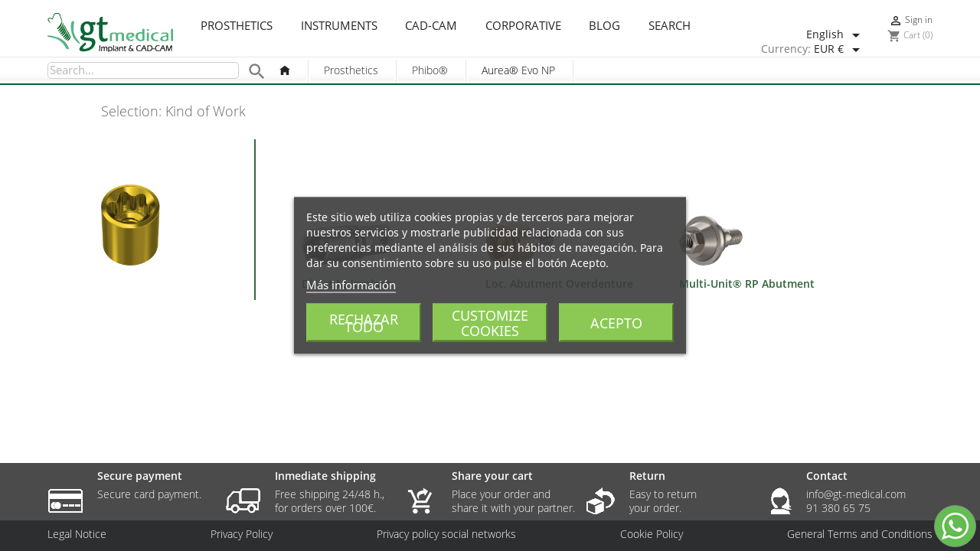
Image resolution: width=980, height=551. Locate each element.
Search (670, 26)
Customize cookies (490, 323)
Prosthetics (237, 26)
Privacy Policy (242, 534)
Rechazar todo (364, 323)
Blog (604, 26)
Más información (351, 285)
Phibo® (430, 70)
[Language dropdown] (836, 35)
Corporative (523, 26)
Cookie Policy (652, 534)
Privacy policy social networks (446, 534)
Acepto (616, 323)
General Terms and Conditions (860, 534)
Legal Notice (77, 534)
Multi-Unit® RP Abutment (747, 284)
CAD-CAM (431, 26)
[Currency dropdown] (840, 50)
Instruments (339, 26)
